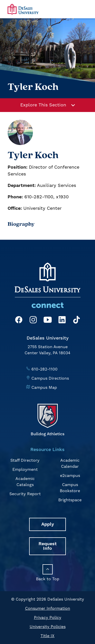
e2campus (70, 476)
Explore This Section (48, 105)
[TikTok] (77, 321)
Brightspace (70, 500)
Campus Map (44, 388)
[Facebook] (19, 321)
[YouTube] (48, 321)
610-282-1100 (44, 369)
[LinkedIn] (62, 321)
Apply (48, 524)
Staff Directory (25, 460)
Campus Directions (50, 378)
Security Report (25, 494)
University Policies (48, 627)
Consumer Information (48, 608)
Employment (25, 470)
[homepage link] (23, 9)
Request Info (48, 546)
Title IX (48, 636)
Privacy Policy (48, 618)
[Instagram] (33, 321)
